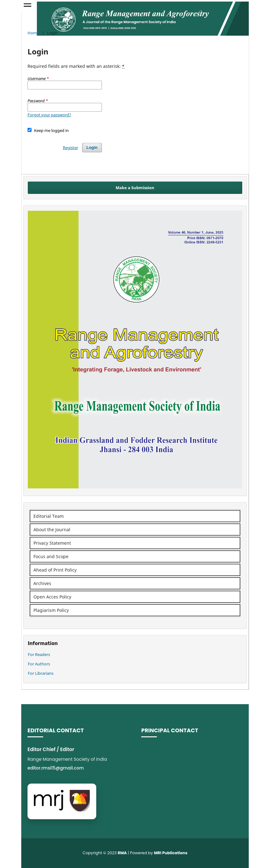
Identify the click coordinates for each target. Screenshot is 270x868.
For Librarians (41, 673)
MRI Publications (171, 853)
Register (70, 148)
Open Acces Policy (52, 597)
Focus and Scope (51, 556)
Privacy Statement (52, 543)
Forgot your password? (49, 115)
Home (33, 33)
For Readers (39, 654)
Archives (42, 583)
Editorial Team (49, 516)
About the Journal (52, 530)
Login (92, 147)
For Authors (39, 664)
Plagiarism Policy (51, 610)
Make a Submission (135, 188)
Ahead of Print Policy (55, 570)
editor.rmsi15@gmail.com (56, 768)
